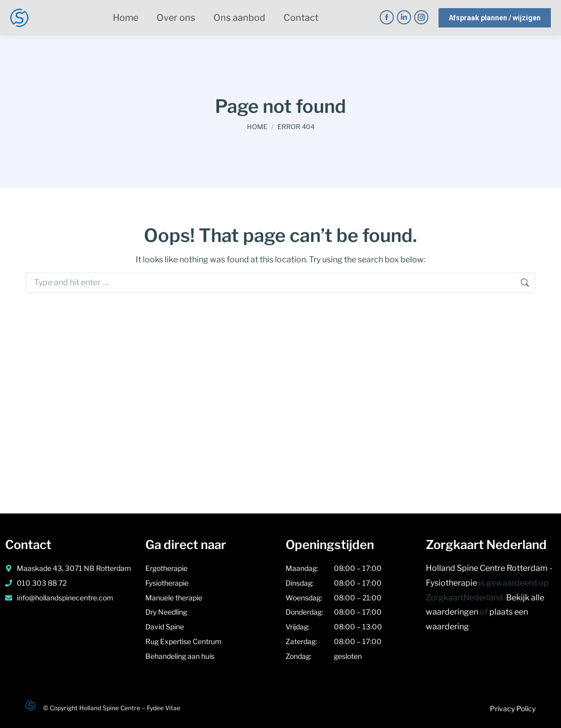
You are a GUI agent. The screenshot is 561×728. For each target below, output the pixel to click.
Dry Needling (167, 612)
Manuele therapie (175, 598)
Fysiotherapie (168, 583)
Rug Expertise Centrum (183, 641)
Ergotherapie (166, 568)
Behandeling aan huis (180, 656)
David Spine (165, 627)
